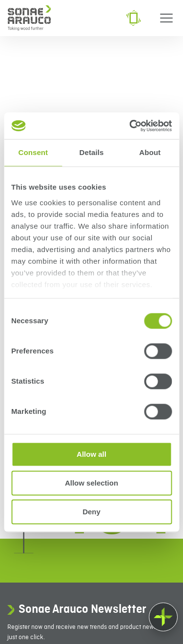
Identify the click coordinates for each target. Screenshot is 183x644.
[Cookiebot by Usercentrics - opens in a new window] (130, 126)
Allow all (91, 454)
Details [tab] (92, 152)
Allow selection (91, 483)
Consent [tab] (33, 152)
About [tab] (150, 152)
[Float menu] (163, 617)
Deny (91, 512)
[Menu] (166, 18)
